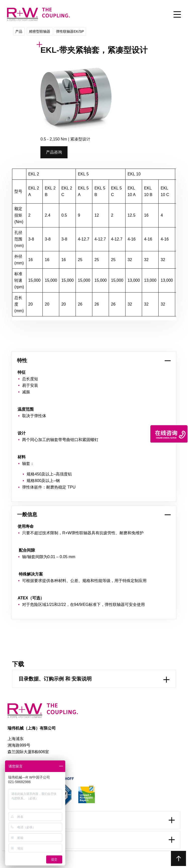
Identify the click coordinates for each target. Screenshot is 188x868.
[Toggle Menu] (177, 15)
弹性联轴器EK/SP (70, 31)
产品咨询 (54, 152)
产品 (19, 31)
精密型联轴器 (40, 31)
